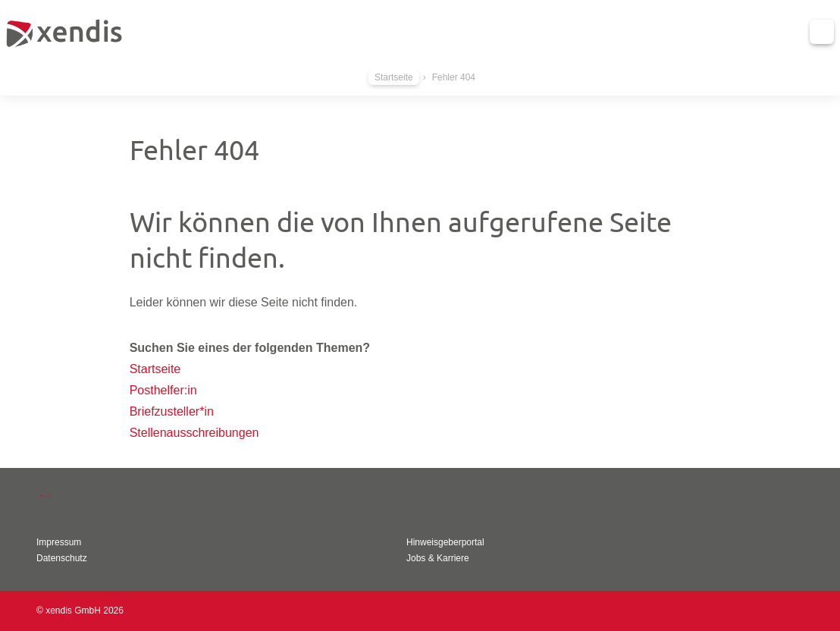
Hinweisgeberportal (445, 542)
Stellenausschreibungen (194, 433)
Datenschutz (62, 558)
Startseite (394, 77)
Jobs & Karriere (438, 558)
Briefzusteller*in (172, 411)
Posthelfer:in (163, 390)
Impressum (59, 542)
